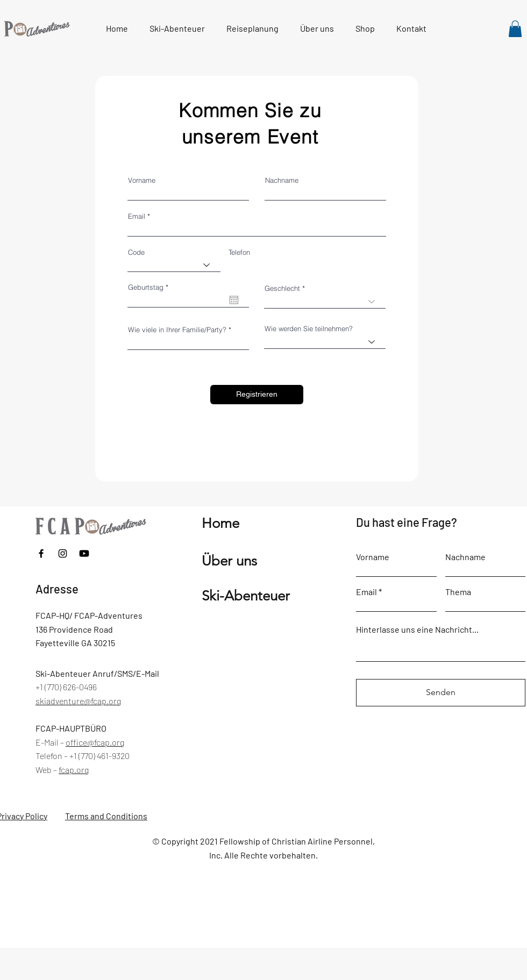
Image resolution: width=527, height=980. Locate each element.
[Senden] (441, 693)
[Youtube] (84, 553)
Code (136, 252)
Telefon (239, 252)
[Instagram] (63, 553)
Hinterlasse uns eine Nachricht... (417, 630)
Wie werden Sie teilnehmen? (309, 329)
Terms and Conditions (106, 816)
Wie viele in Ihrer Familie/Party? (177, 330)
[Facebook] (41, 553)
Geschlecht (282, 288)
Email (137, 216)
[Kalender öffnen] (234, 300)
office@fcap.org (95, 742)
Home (220, 523)
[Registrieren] (257, 395)
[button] (252, 28)
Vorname (142, 180)
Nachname (282, 180)
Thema (458, 592)
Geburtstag (150, 287)
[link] (515, 29)
